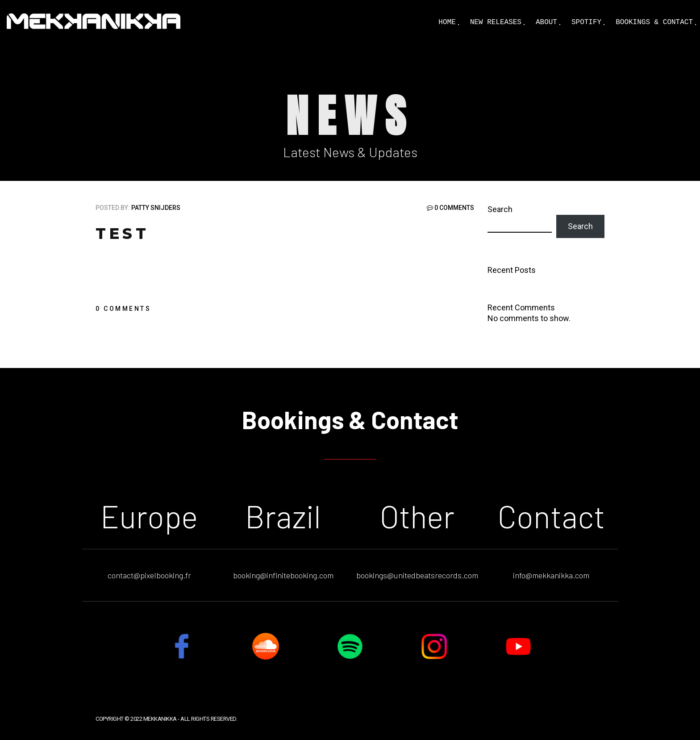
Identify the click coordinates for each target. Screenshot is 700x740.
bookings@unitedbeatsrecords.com (417, 575)
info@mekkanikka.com (551, 575)
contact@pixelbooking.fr (149, 575)
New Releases (496, 22)
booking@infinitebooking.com (283, 575)
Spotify (586, 22)
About (546, 22)
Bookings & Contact (654, 22)
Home (447, 22)
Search (500, 209)
